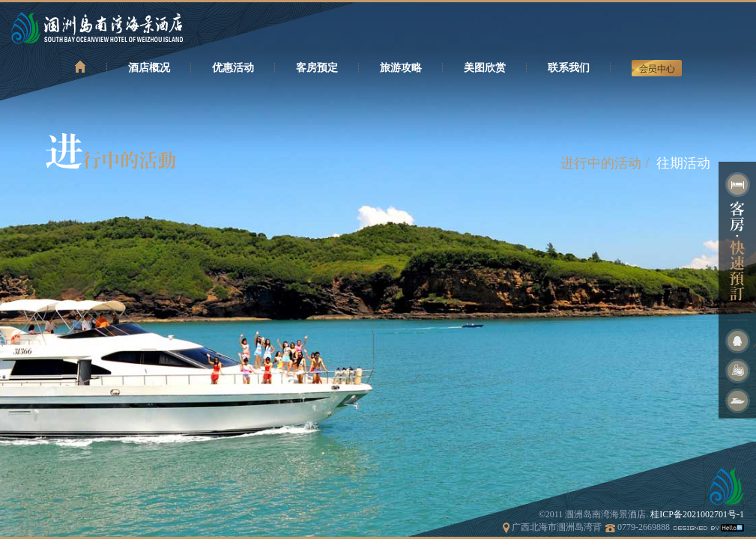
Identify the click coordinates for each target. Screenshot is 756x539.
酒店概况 (149, 68)
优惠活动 (233, 68)
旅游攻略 (401, 68)
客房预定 (317, 68)
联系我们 (569, 68)
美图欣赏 (485, 68)
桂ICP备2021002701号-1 (697, 514)
